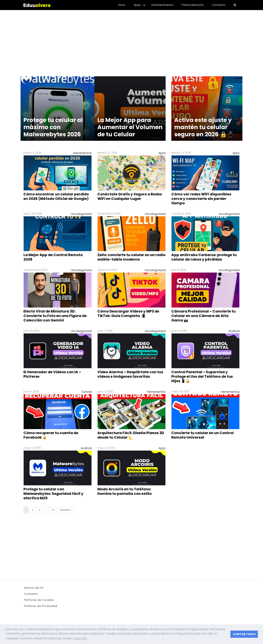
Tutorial (86, 392)
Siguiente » (66, 510)
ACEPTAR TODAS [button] (244, 634)
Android (234, 331)
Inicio (122, 5)
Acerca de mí (34, 588)
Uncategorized (81, 214)
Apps (137, 5)
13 (53, 510)
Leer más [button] (80, 638)
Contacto (219, 5)
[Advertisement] (132, 41)
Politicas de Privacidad (41, 606)
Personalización (193, 5)
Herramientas (82, 153)
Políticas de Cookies (39, 600)
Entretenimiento (163, 5)
